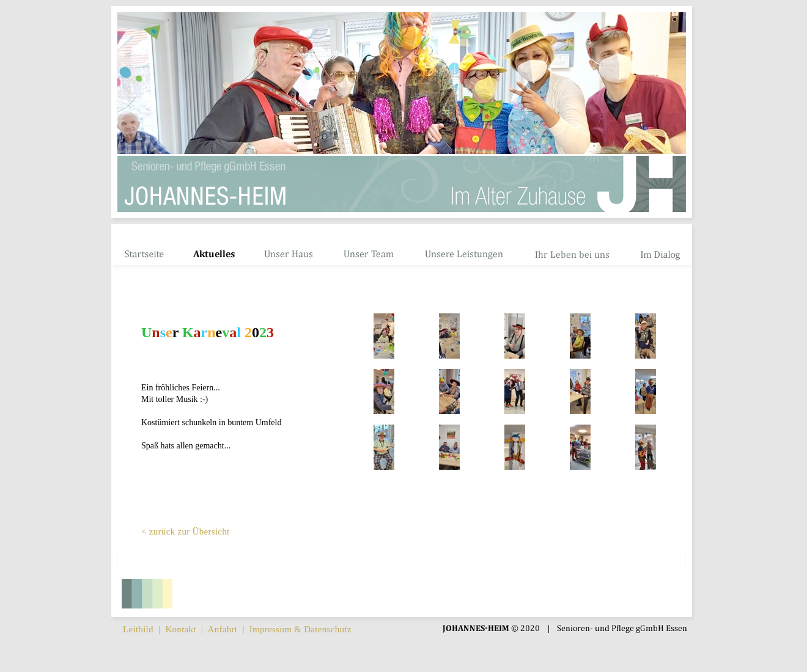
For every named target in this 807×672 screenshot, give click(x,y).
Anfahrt (223, 629)
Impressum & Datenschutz (300, 629)
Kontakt (180, 629)
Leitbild (138, 629)
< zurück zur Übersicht (186, 531)
